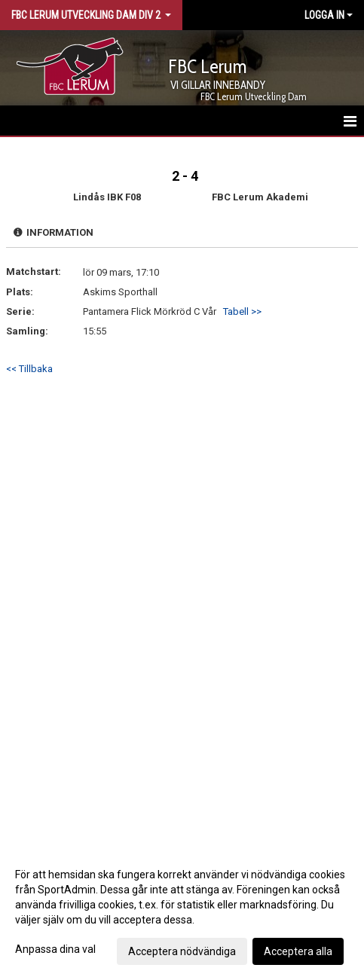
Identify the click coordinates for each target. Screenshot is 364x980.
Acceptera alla (298, 951)
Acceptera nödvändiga (182, 951)
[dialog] (182, 912)
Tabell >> (242, 311)
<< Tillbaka (29, 369)
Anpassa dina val (55, 949)
